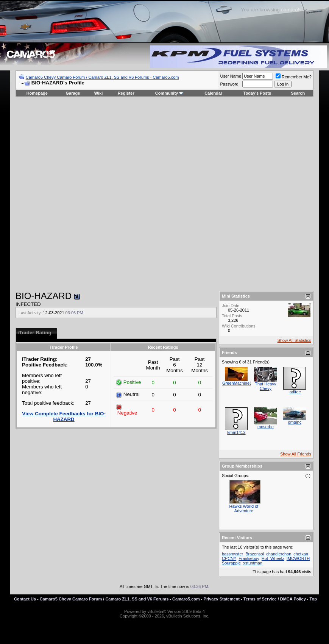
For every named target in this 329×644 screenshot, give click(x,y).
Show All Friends (296, 454)
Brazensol (255, 554)
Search (298, 93)
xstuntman (253, 563)
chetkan (301, 554)
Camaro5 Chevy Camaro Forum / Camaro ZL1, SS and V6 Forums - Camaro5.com (102, 77)
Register (126, 93)
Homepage (37, 93)
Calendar (213, 93)
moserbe (266, 427)
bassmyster (232, 554)
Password (229, 84)
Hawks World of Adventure (244, 508)
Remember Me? (294, 77)
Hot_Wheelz (273, 558)
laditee (295, 392)
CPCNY (229, 558)
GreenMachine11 (238, 383)
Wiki (99, 93)
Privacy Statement (222, 599)
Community (169, 93)
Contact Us (25, 599)
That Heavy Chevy (265, 386)
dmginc (295, 422)
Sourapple (231, 563)
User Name (231, 76)
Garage (73, 93)
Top (313, 599)
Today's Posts (257, 93)
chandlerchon (279, 554)
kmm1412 (236, 432)
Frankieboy (249, 558)
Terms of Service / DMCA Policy (275, 599)
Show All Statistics (294, 340)
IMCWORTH (298, 558)
